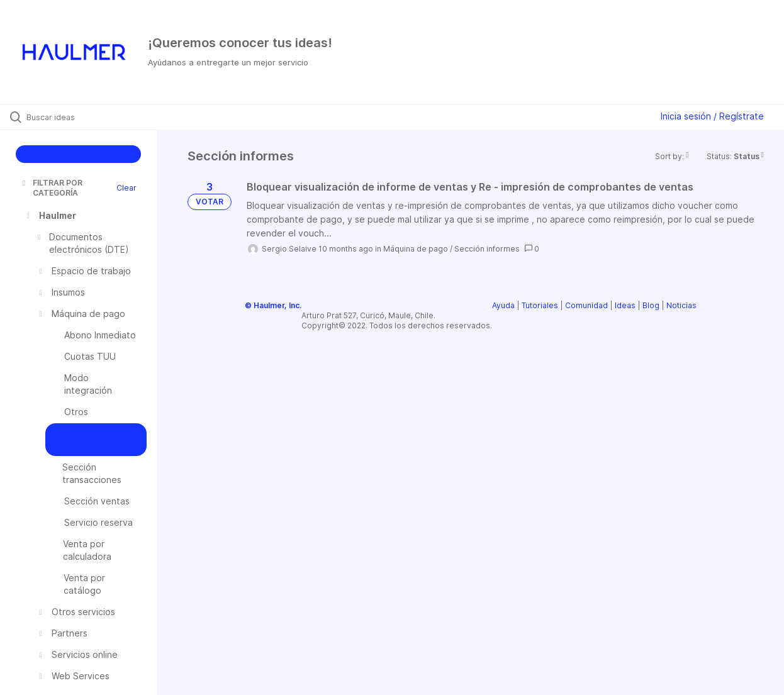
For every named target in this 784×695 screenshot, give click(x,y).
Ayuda (503, 305)
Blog (651, 305)
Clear (126, 188)
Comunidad (586, 305)
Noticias (681, 305)
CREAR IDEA (78, 154)
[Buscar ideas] (94, 117)
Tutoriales (540, 305)
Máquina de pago (416, 249)
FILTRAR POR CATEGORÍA (51, 188)
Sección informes (487, 249)
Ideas (625, 305)
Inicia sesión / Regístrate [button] (712, 116)
